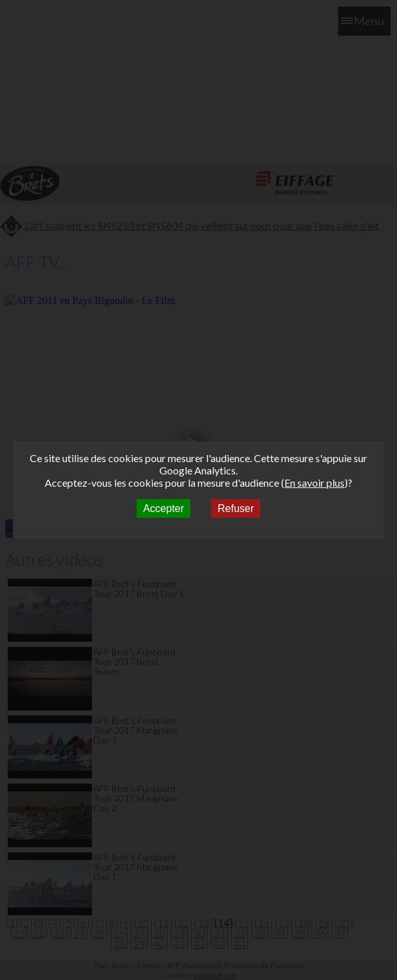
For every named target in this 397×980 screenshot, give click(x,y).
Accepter (164, 508)
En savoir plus (314, 483)
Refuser (236, 508)
